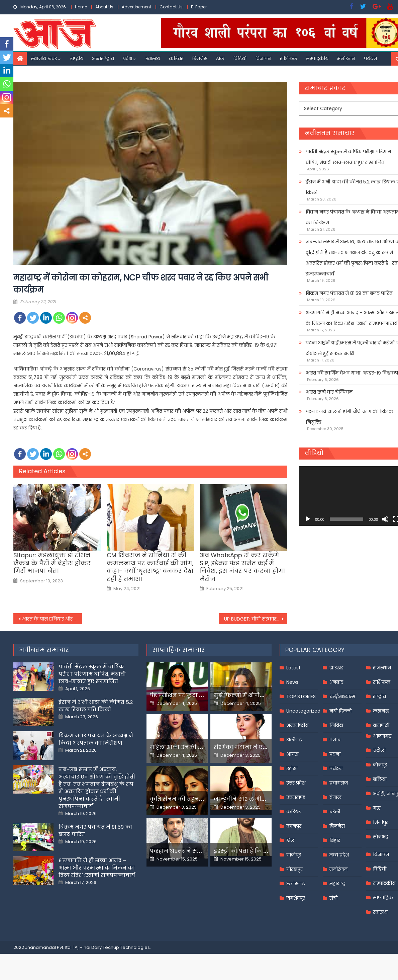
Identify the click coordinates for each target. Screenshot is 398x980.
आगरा (292, 754)
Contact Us (171, 7)
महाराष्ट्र (337, 884)
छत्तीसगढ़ (295, 884)
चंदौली (379, 750)
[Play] (308, 519)
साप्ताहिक (383, 898)
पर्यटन (370, 59)
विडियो (240, 59)
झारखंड (336, 668)
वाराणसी (381, 725)
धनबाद (336, 682)
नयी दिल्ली (340, 711)
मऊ (377, 808)
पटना (335, 754)
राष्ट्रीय (77, 59)
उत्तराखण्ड (296, 797)
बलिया (380, 779)
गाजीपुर (294, 855)
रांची (333, 898)
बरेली (335, 812)
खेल (220, 59)
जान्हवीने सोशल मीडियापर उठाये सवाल (263, 799)
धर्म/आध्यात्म (342, 697)
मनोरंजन (346, 59)
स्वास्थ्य (153, 59)
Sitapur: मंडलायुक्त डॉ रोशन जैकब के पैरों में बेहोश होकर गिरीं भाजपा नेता (52, 563)
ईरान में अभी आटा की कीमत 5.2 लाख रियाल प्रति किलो (96, 706)
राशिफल (289, 59)
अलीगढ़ (294, 740)
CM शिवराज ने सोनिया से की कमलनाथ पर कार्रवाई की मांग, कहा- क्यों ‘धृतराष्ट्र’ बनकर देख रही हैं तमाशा (150, 567)
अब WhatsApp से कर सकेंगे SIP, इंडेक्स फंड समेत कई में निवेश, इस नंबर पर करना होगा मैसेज (242, 567)
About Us (104, 7)
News (292, 682)
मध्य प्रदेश (339, 855)
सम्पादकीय (317, 59)
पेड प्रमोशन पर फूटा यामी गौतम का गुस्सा (201, 695)
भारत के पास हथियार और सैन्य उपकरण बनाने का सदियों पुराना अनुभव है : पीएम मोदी (52, 619)
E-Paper (199, 7)
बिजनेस (200, 59)
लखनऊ (381, 711)
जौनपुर (380, 765)
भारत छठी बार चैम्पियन (329, 392)
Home (81, 7)
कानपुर (294, 826)
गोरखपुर (294, 869)
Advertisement (136, 7)
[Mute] (385, 519)
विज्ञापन (263, 59)
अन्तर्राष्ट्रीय (103, 59)
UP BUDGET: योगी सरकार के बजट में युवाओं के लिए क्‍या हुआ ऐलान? (256, 619)
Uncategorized (303, 711)
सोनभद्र (380, 837)
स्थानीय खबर (44, 59)
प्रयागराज (339, 783)
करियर (176, 59)
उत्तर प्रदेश (296, 783)
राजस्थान (382, 668)
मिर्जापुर (381, 822)
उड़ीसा (292, 768)
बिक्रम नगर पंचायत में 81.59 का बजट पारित (349, 293)
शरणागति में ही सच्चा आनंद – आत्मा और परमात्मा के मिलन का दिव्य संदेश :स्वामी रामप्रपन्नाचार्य (97, 868)
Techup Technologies (126, 947)
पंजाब (335, 740)
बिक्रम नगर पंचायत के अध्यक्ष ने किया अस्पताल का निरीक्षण (96, 739)
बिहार (335, 840)
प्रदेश (127, 59)
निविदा (336, 725)
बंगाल (335, 797)
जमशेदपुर (296, 898)
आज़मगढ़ (382, 736)
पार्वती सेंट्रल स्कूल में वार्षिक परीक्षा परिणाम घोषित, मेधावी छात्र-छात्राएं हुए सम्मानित (92, 674)
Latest (293, 668)
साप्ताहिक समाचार (179, 650)
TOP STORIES (301, 697)
